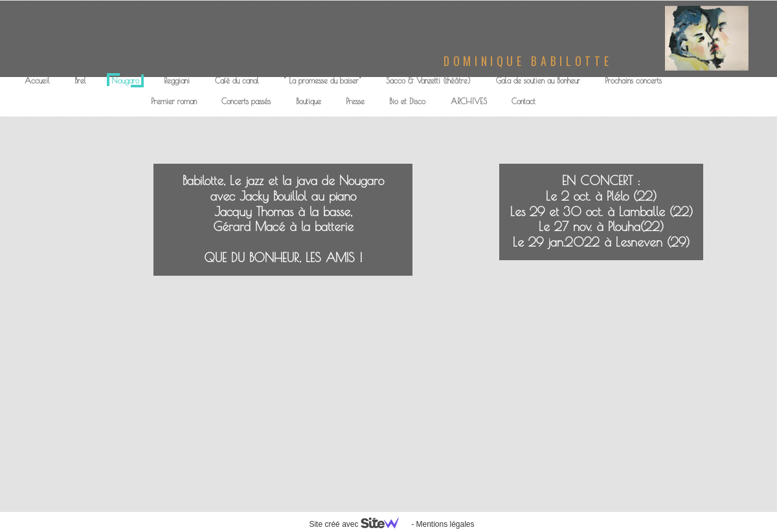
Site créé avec (359, 524)
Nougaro (125, 80)
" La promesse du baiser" (322, 80)
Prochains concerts (633, 80)
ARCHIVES (469, 101)
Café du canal (237, 80)
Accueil (37, 80)
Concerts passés (246, 101)
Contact (524, 101)
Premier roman (174, 101)
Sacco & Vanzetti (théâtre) (428, 80)
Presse (355, 101)
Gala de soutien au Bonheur (538, 80)
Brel (80, 80)
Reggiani (177, 80)
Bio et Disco (407, 101)
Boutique (309, 101)
